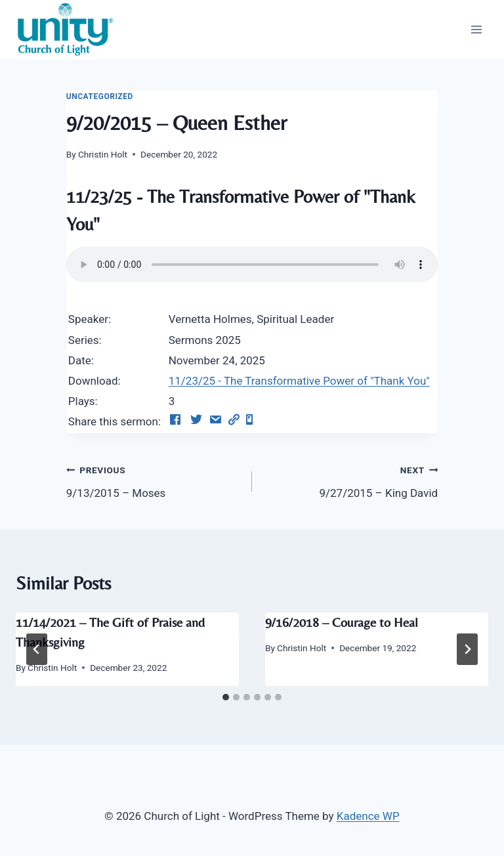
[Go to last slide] (37, 649)
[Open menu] (476, 29)
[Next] (467, 649)
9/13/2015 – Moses (154, 480)
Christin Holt (103, 154)
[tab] (226, 697)
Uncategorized (100, 96)
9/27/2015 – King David (350, 480)
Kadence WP (368, 816)
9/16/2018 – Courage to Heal (342, 622)
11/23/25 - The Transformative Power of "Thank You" (299, 381)
